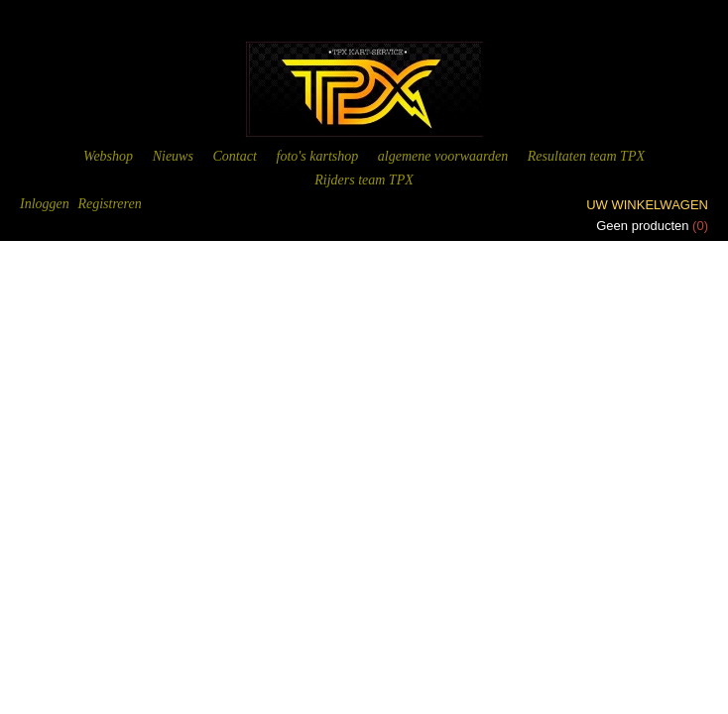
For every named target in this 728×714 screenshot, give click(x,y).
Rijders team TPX (364, 180)
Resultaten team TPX (586, 156)
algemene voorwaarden (443, 156)
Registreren (109, 204)
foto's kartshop (318, 156)
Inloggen (45, 204)
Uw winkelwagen (647, 205)
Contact (235, 156)
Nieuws (173, 156)
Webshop (108, 156)
